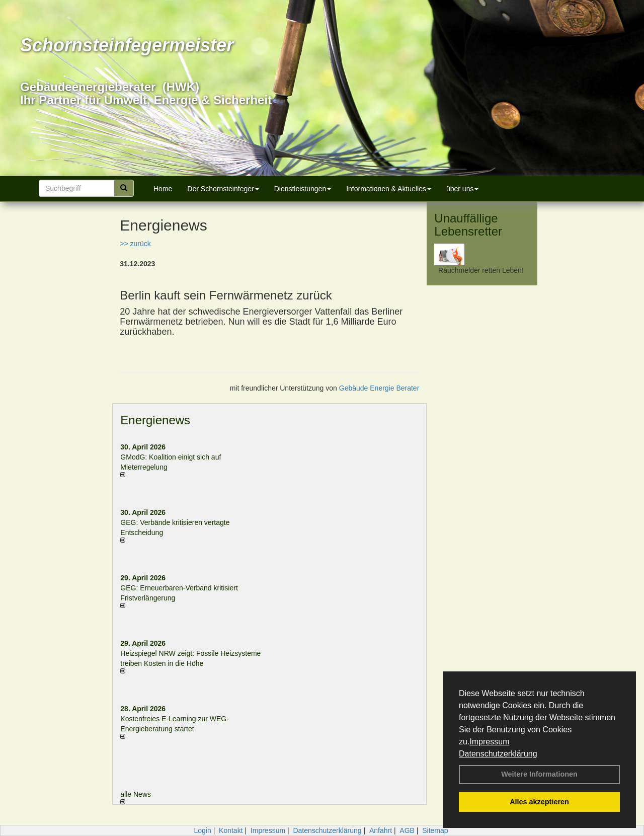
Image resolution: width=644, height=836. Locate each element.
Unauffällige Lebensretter (468, 225)
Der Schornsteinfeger (223, 189)
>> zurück (135, 244)
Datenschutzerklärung (498, 754)
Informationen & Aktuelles (389, 189)
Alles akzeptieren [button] (539, 802)
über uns (462, 189)
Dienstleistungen (303, 189)
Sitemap (435, 830)
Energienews (155, 420)
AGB (407, 830)
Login (202, 830)
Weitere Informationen (539, 774)
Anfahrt (381, 830)
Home (163, 189)
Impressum (489, 742)
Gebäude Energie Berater (379, 388)
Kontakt (231, 830)
